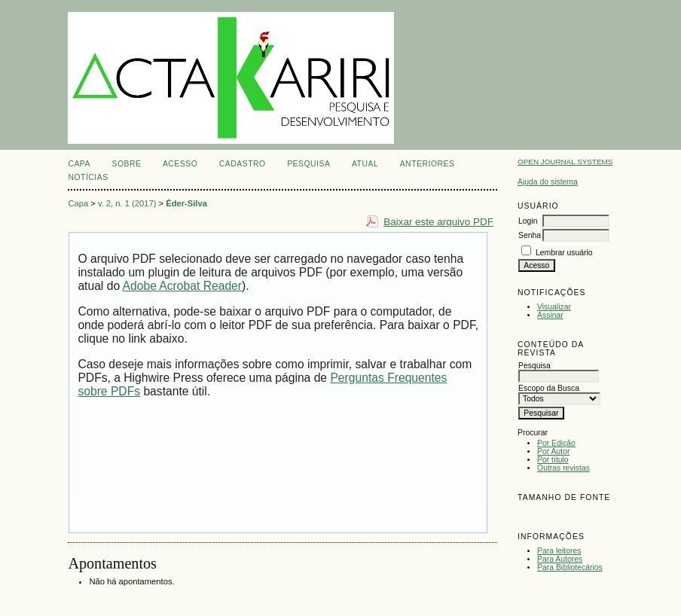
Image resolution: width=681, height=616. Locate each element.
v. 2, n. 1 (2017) (127, 203)
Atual (365, 164)
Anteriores (428, 164)
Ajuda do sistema (548, 182)
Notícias (88, 177)
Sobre (126, 164)
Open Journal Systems (565, 162)
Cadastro (243, 164)
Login (528, 221)
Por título (553, 460)
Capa (79, 164)
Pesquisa (308, 164)
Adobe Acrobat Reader (182, 286)
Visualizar (554, 307)
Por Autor (553, 451)
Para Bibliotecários (570, 567)
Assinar (550, 315)
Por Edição (556, 443)
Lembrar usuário (564, 253)
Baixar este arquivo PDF (438, 222)
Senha (530, 235)
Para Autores (560, 559)
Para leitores (559, 551)
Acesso (180, 164)
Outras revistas (563, 468)
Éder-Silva (186, 203)
